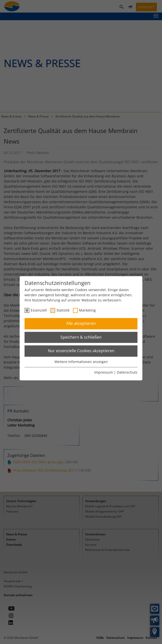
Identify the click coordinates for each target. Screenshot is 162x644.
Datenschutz (127, 372)
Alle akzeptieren (81, 324)
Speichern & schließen (81, 337)
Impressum (104, 372)
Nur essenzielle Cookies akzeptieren (81, 351)
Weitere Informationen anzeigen (81, 362)
